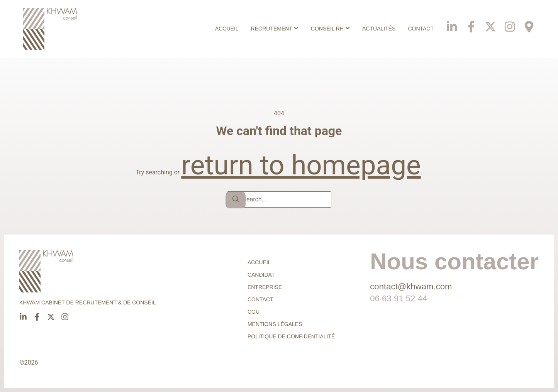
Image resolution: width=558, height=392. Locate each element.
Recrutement (272, 29)
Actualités (379, 29)
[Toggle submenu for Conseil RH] (347, 29)
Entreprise (265, 287)
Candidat (261, 275)
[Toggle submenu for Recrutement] (295, 29)
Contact (421, 29)
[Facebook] (471, 23)
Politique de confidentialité (291, 336)
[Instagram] (510, 23)
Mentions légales (275, 324)
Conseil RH (327, 29)
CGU (254, 312)
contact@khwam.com (411, 286)
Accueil (227, 29)
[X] (490, 23)
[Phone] (529, 23)
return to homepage (301, 165)
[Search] (236, 200)
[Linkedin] (452, 23)
